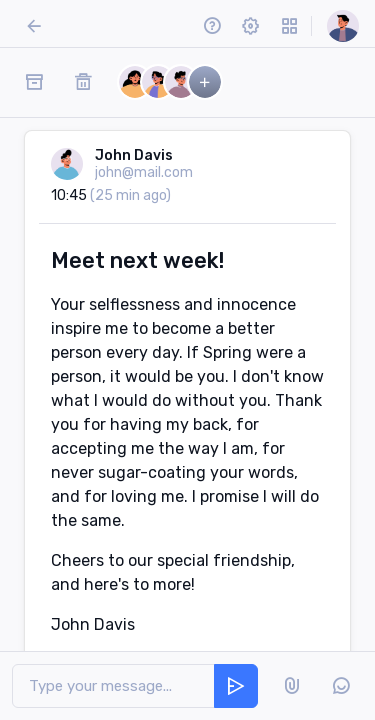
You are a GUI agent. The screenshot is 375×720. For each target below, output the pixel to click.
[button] (211, 25)
